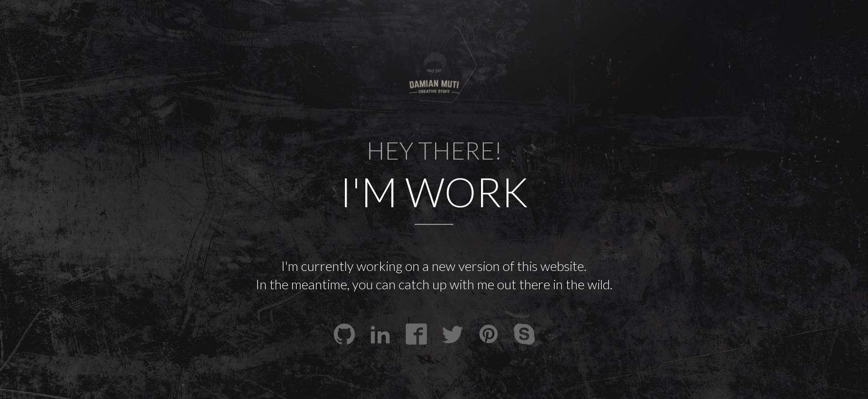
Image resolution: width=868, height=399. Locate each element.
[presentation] (434, 66)
